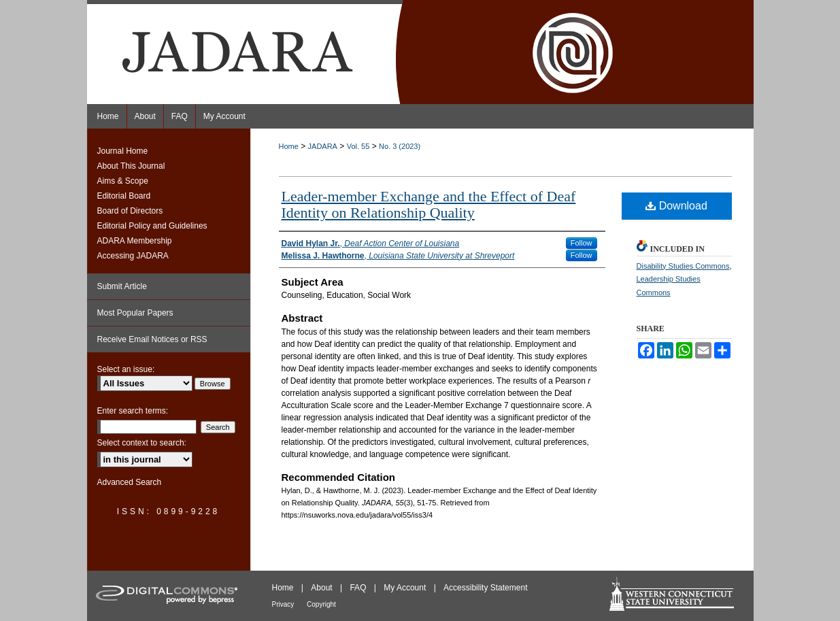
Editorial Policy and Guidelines (152, 226)
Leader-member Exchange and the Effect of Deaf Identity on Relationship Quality (429, 204)
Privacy (284, 604)
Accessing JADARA (133, 256)
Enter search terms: (133, 411)
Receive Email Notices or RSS (152, 339)
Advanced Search (130, 482)
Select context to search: (142, 443)
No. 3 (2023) (400, 146)
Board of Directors (130, 211)
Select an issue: (126, 369)
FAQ (359, 588)
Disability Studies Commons (683, 266)
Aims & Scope (123, 181)
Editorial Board (124, 196)
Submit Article (122, 286)
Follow (582, 243)
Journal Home (123, 151)
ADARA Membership (135, 241)
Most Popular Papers (135, 313)
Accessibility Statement (485, 588)
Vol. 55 (358, 146)
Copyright (321, 604)
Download (676, 206)
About (323, 588)
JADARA (323, 146)
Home (289, 146)
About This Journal (131, 166)
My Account (406, 588)
